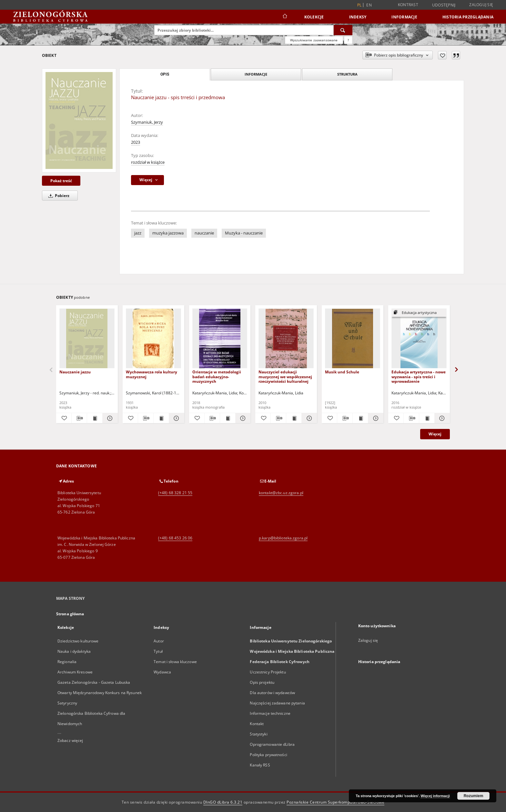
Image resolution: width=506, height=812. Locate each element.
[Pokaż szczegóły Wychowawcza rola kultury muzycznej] (176, 418)
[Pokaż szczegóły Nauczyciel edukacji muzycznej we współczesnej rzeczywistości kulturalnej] (308, 418)
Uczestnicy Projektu (268, 672)
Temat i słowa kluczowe (175, 662)
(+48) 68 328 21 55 (175, 493)
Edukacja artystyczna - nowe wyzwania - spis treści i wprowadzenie (419, 376)
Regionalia (67, 662)
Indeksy (358, 17)
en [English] (369, 5)
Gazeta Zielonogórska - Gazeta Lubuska (94, 682)
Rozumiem (474, 796)
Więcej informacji (435, 796)
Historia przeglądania (468, 17)
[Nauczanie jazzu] (87, 339)
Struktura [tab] (347, 74)
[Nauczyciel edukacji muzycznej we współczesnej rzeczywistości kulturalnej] (286, 339)
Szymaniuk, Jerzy (147, 122)
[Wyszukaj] (343, 30)
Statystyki (258, 734)
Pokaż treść (61, 181)
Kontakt (257, 724)
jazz (138, 233)
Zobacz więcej (70, 740)
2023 (136, 142)
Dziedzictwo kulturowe (78, 641)
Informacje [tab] (256, 74)
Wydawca (162, 672)
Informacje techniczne (270, 713)
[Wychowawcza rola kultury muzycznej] (153, 339)
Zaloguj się (481, 5)
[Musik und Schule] (353, 339)
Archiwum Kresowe (75, 672)
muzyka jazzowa (168, 233)
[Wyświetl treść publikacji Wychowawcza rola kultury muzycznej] (161, 418)
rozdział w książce (148, 162)
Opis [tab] (165, 74)
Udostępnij (444, 5)
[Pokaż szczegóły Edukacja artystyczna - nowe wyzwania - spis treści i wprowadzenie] (441, 418)
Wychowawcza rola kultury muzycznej (152, 374)
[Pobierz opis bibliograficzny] (79, 418)
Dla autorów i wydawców (272, 693)
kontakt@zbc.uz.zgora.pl (281, 493)
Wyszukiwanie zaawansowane (314, 40)
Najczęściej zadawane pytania (277, 703)
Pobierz (58, 196)
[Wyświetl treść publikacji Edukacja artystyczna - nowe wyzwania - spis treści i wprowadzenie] (427, 418)
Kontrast (408, 5)
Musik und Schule (342, 372)
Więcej (435, 434)
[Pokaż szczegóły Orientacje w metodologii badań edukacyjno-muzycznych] (242, 418)
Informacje (404, 17)
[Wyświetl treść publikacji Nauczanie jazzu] (95, 418)
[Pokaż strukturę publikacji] (419, 313)
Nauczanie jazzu (75, 372)
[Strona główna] (284, 17)
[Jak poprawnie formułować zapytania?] (348, 40)
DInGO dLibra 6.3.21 (223, 802)
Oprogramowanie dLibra (272, 744)
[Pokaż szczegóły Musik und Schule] (375, 418)
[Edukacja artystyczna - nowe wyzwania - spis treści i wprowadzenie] (419, 339)
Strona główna (70, 614)
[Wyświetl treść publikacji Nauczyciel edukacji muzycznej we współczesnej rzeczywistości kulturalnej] (294, 418)
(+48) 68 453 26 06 (175, 538)
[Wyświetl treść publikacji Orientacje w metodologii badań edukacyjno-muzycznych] (228, 418)
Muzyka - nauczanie (244, 233)
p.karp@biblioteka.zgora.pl (283, 538)
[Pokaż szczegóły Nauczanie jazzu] (109, 418)
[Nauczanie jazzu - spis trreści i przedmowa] (79, 120)
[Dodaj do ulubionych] (442, 55)
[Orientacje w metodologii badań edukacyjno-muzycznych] (220, 339)
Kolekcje (314, 17)
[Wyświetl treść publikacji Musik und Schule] (360, 418)
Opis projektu (262, 682)
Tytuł (158, 651)
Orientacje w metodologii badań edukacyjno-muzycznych (217, 376)
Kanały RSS (260, 765)
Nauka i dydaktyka (74, 651)
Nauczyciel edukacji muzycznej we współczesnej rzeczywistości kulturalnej (285, 376)
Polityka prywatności (268, 755)
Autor (159, 641)
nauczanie (204, 233)
